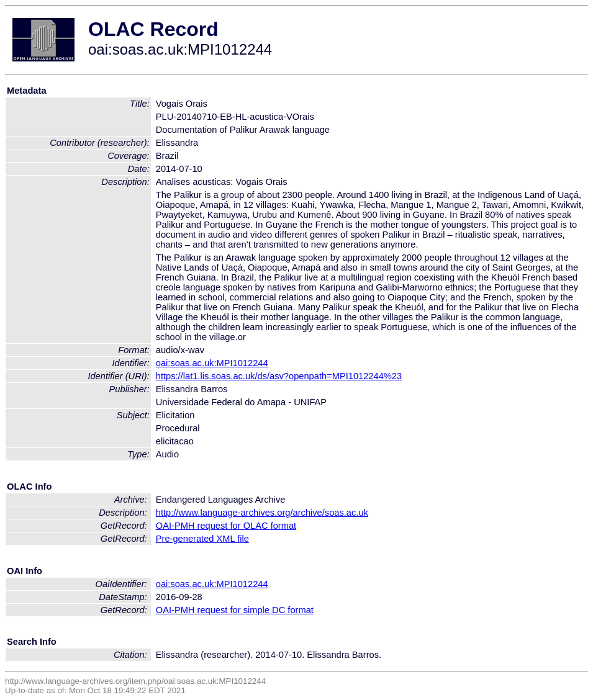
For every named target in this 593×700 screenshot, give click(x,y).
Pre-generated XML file (202, 539)
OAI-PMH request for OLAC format (226, 526)
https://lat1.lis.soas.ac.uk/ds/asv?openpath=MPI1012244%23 (279, 376)
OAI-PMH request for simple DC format (235, 610)
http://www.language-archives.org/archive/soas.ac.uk (262, 513)
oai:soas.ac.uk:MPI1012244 (212, 363)
